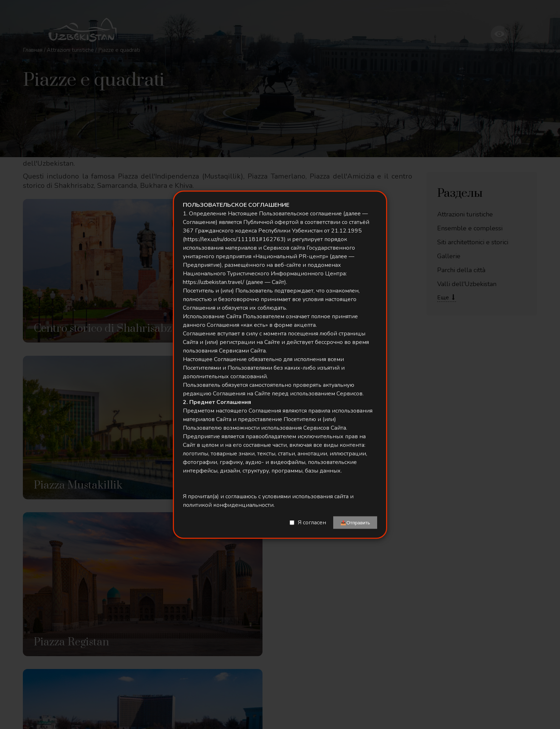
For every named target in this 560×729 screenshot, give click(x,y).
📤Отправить (355, 522)
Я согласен (312, 523)
